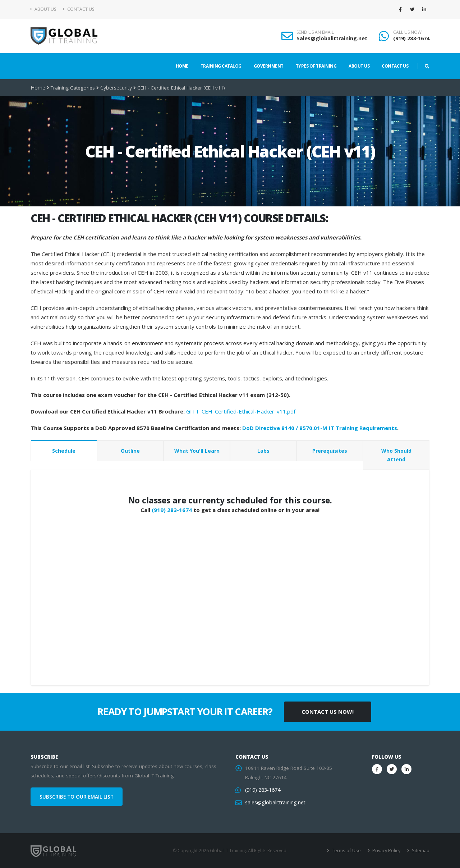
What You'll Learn (197, 451)
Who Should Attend (396, 455)
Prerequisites (330, 451)
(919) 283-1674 (411, 38)
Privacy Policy (387, 851)
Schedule (64, 451)
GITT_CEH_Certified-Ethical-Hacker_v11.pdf (241, 411)
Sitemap (421, 851)
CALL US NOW (407, 32)
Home (182, 66)
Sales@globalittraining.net (332, 38)
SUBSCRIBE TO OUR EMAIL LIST (77, 797)
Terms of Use (348, 851)
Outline (130, 451)
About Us (43, 9)
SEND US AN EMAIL (315, 32)
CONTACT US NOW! (328, 712)
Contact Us (79, 9)
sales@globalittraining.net (274, 803)
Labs (263, 451)
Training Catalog (221, 66)
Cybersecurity (115, 88)
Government (269, 66)
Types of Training (316, 66)
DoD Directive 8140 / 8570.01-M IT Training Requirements (320, 428)
